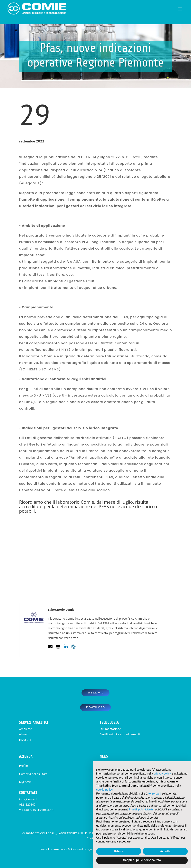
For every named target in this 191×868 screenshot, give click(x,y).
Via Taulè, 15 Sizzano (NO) (36, 810)
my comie (96, 693)
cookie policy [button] (104, 790)
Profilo (24, 766)
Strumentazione (110, 729)
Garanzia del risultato (33, 774)
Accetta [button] (165, 851)
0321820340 (27, 804)
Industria (25, 740)
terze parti (155, 794)
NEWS (104, 756)
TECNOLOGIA (109, 722)
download (96, 707)
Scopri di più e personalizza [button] (142, 860)
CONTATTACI (28, 793)
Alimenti (25, 734)
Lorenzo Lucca (58, 849)
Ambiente (26, 729)
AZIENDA (26, 756)
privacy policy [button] (162, 774)
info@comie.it (28, 799)
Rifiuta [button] (119, 851)
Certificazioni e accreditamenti (120, 734)
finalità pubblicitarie (141, 809)
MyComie (25, 782)
